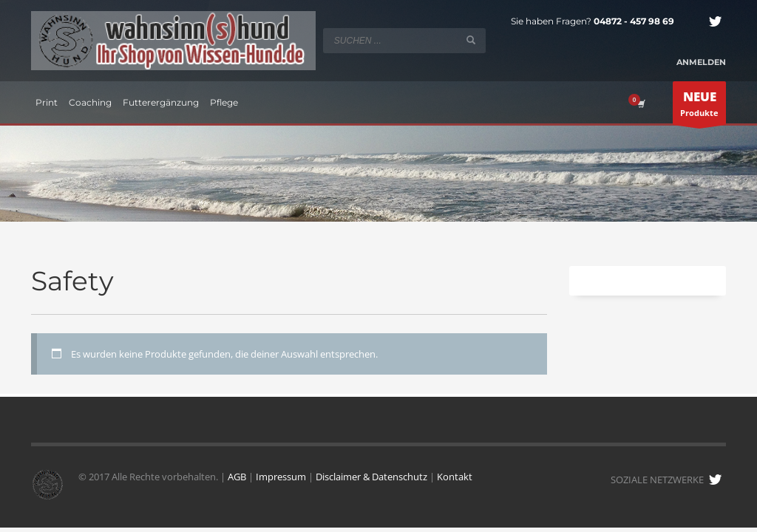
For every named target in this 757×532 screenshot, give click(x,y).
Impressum (281, 477)
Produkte (699, 106)
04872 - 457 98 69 (634, 21)
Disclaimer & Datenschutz (371, 477)
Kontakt (455, 477)
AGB (237, 477)
